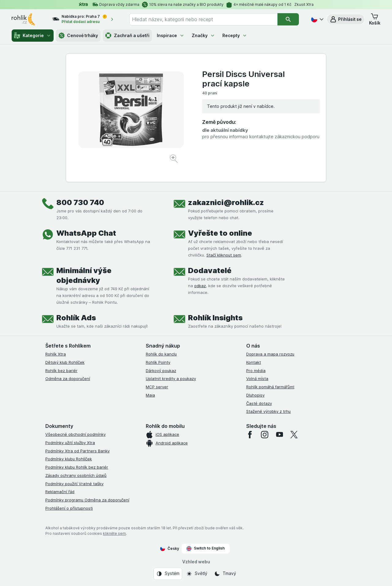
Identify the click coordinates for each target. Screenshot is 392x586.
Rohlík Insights (215, 318)
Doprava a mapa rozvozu (270, 354)
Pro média (256, 371)
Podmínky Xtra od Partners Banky (77, 451)
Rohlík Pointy (158, 362)
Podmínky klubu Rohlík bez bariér (77, 467)
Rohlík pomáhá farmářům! (270, 387)
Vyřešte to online (220, 233)
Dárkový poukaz (161, 371)
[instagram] (265, 435)
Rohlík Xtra (56, 354)
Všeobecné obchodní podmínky (75, 434)
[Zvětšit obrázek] (174, 160)
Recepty (235, 35)
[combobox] (203, 19)
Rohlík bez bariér (61, 371)
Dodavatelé (210, 270)
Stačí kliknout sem (224, 255)
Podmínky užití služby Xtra (70, 443)
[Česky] (317, 19)
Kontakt (254, 362)
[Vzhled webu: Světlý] (197, 574)
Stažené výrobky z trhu (268, 411)
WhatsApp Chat (86, 233)
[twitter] (294, 435)
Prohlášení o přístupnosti (69, 508)
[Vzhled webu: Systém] (168, 574)
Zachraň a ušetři (127, 36)
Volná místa (257, 379)
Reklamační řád (60, 492)
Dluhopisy (255, 395)
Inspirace (171, 35)
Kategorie (33, 36)
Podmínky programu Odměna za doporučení (87, 500)
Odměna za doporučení (68, 379)
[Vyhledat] (288, 19)
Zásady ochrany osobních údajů (76, 475)
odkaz (200, 286)
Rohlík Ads (76, 318)
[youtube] (279, 435)
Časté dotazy (259, 403)
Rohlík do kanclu (161, 354)
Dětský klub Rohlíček (65, 362)
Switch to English (206, 548)
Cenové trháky (78, 36)
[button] (346, 19)
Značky (203, 35)
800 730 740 (80, 202)
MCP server (157, 387)
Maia (150, 395)
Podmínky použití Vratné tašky (74, 484)
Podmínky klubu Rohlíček (69, 459)
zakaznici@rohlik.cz (226, 202)
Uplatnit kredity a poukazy (171, 379)
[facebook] (250, 435)
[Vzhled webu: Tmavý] (225, 574)
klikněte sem (114, 533)
